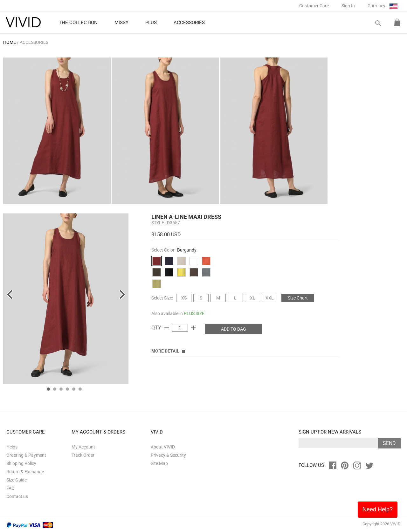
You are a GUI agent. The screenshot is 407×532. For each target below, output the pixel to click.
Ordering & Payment (26, 455)
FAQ (10, 488)
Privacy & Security (168, 455)
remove (167, 328)
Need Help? (378, 509)
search (378, 23)
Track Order (83, 455)
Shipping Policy (21, 463)
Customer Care (314, 6)
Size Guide (17, 480)
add (193, 328)
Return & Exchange (25, 472)
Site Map (159, 463)
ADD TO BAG (234, 329)
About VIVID (163, 447)
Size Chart (298, 298)
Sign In (348, 6)
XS (184, 298)
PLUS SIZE (194, 313)
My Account (83, 447)
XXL (270, 298)
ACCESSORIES (34, 42)
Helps (12, 447)
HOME (10, 42)
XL (253, 298)
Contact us (17, 496)
